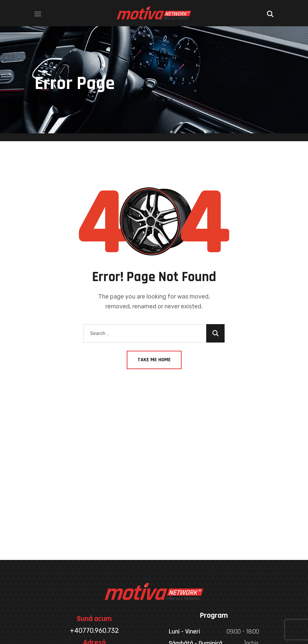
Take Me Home (154, 360)
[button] (270, 13)
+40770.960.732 (94, 631)
